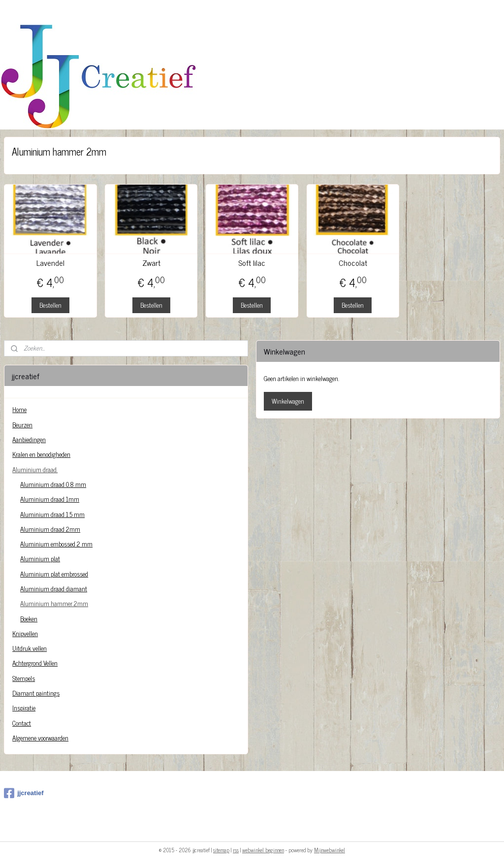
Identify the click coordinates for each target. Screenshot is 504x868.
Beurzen (22, 425)
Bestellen (50, 305)
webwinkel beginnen (263, 850)
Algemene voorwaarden (40, 738)
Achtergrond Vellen (35, 663)
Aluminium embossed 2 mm (56, 544)
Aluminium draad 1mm (50, 499)
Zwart (151, 263)
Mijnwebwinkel (330, 850)
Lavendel (50, 263)
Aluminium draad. (35, 469)
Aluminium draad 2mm (50, 529)
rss (236, 850)
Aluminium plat (40, 559)
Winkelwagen (288, 401)
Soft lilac (252, 263)
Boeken (29, 619)
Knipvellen (25, 633)
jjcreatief (24, 793)
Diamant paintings (36, 693)
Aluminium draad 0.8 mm (53, 484)
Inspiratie (24, 708)
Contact (22, 723)
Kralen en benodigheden (41, 454)
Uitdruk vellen (30, 648)
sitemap (221, 850)
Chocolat (353, 263)
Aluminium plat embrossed (54, 574)
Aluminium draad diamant (54, 589)
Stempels (24, 678)
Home (19, 409)
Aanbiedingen (29, 439)
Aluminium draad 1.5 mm (52, 514)
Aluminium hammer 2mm (54, 603)
